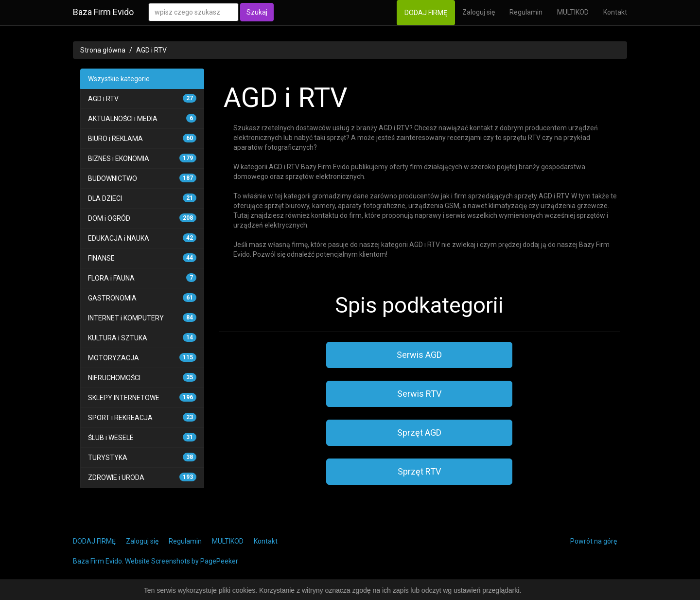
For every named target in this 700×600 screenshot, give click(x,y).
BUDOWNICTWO (113, 178)
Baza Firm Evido (103, 12)
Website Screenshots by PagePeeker (182, 561)
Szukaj (257, 12)
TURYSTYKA (108, 458)
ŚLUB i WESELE (111, 438)
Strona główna (103, 50)
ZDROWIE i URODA (116, 477)
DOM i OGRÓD (109, 218)
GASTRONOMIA (112, 298)
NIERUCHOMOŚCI (114, 378)
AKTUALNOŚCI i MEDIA (123, 119)
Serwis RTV (419, 394)
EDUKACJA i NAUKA (119, 238)
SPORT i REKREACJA (120, 418)
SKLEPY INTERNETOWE (124, 398)
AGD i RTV (151, 50)
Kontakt (615, 12)
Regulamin (526, 12)
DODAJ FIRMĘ (426, 13)
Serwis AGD (419, 355)
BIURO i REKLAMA (115, 139)
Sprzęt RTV (419, 471)
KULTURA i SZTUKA (118, 338)
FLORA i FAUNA (111, 278)
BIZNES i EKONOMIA (119, 159)
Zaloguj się (479, 12)
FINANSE (101, 258)
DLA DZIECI (105, 198)
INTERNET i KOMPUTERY (126, 318)
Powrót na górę (594, 541)
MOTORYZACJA (114, 358)
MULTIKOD (573, 12)
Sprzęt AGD (419, 432)
